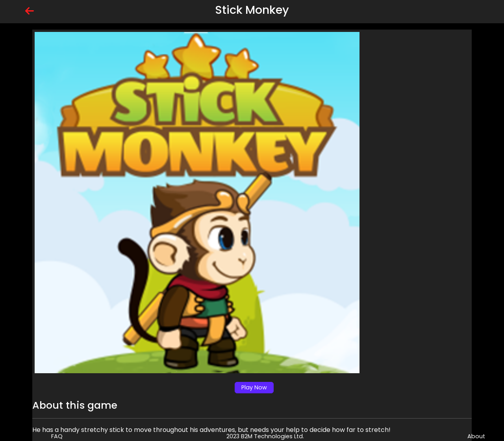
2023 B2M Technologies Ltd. (265, 436)
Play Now (254, 387)
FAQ (57, 436)
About (476, 436)
